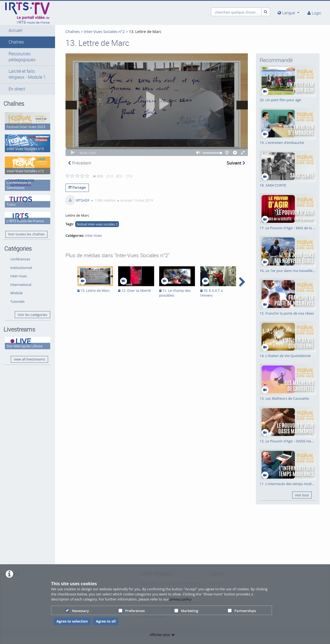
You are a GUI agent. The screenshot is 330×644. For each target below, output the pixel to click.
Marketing (186, 611)
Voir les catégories (21, 304)
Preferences (132, 611)
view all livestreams (23, 350)
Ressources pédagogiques (22, 57)
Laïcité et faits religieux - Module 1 (22, 77)
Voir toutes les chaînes (20, 218)
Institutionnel (21, 254)
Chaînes (16, 42)
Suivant (236, 170)
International (21, 271)
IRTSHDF (70, 207)
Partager (65, 194)
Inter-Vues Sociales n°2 (92, 32)
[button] (21, 31)
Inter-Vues (19, 263)
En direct (17, 95)
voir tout (302, 495)
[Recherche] (266, 12)
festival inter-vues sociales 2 (85, 231)
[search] (236, 12)
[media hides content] (289, 13)
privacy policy (181, 599)
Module (17, 280)
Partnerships (242, 611)
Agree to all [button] (106, 621)
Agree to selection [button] (72, 621)
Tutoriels (18, 288)
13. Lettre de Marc (133, 32)
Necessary (77, 611)
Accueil (15, 30)
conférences (20, 246)
